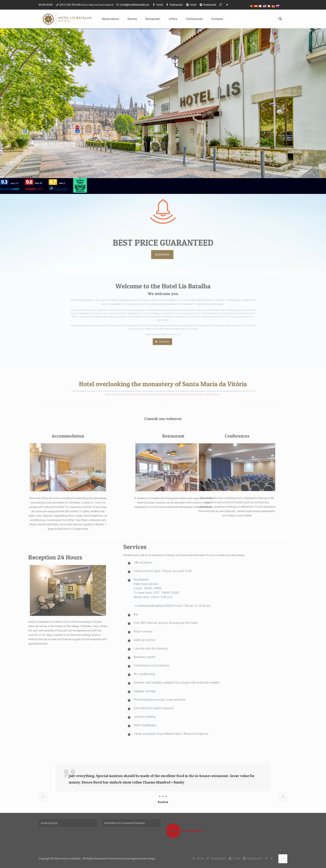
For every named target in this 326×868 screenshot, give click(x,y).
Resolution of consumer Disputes (125, 823)
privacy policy (49, 823)
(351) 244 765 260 (70, 5)
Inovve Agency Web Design (139, 859)
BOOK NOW (46, 5)
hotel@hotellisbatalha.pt (135, 5)
